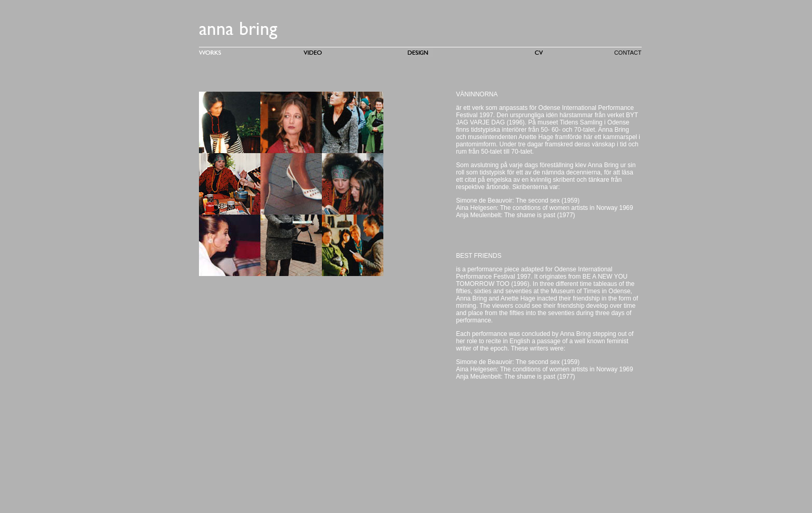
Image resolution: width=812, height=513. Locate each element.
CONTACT (628, 53)
